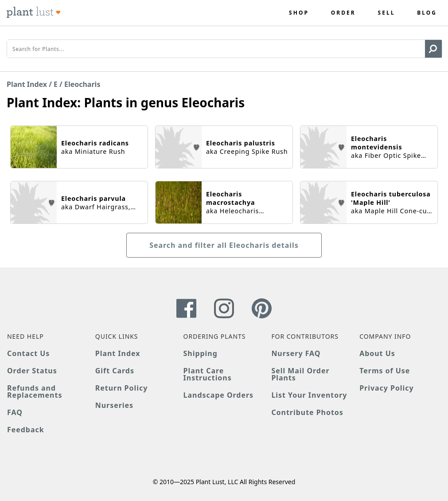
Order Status (32, 371)
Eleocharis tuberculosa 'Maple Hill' (391, 198)
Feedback (26, 430)
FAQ (15, 412)
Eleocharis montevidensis (376, 143)
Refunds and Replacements (35, 391)
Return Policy (121, 388)
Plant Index (27, 84)
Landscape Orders (218, 395)
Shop (299, 13)
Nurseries (114, 405)
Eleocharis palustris (241, 143)
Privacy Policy (386, 388)
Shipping (201, 353)
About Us (377, 353)
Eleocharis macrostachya (230, 198)
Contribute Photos (307, 412)
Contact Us (28, 353)
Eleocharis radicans (95, 143)
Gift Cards (115, 371)
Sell (387, 13)
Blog (427, 13)
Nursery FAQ (296, 353)
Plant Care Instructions (208, 374)
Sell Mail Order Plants (300, 374)
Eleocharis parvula (93, 198)
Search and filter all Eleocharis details (224, 245)
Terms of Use (385, 371)
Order (343, 13)
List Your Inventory (309, 395)
